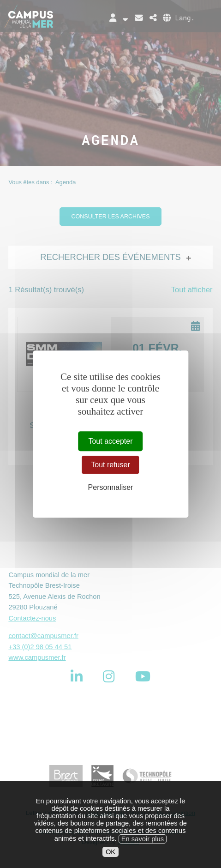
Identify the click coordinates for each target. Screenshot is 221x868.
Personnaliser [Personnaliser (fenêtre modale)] (111, 488)
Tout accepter (110, 441)
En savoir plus (143, 852)
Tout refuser (110, 465)
